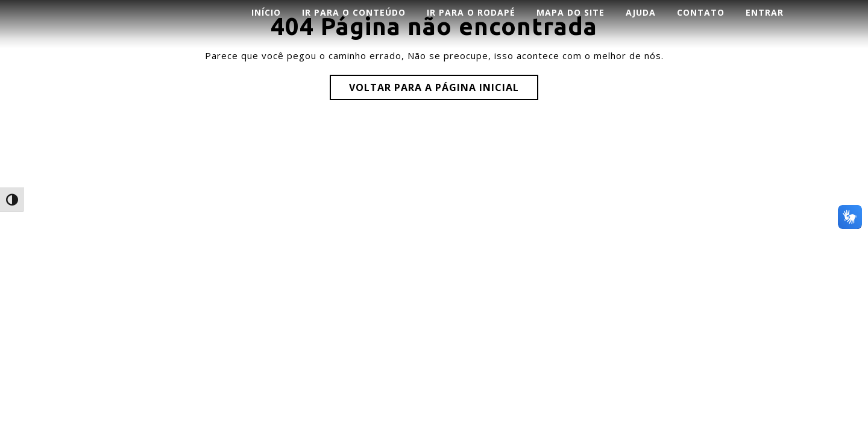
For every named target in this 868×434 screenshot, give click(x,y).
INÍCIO (266, 12)
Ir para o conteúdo (354, 12)
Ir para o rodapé (471, 12)
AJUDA (641, 12)
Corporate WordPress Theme (401, 141)
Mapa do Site (571, 12)
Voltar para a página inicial (434, 87)
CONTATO (701, 12)
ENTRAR (765, 12)
